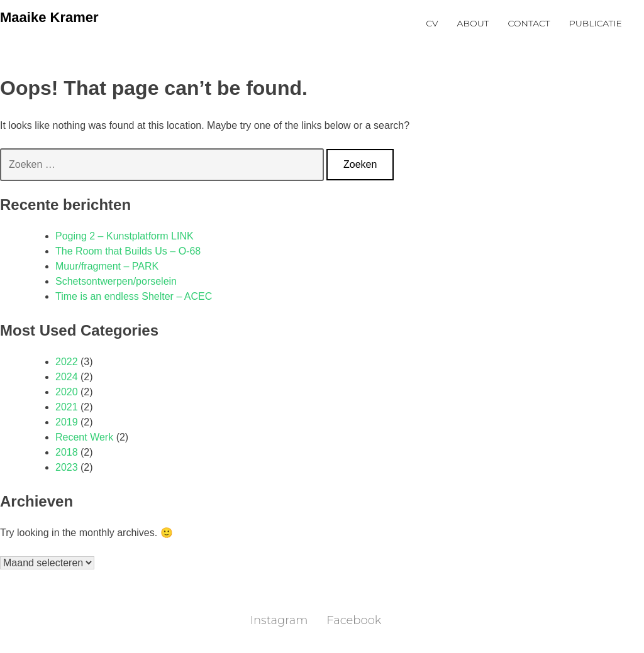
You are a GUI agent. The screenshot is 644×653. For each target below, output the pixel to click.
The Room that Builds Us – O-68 (128, 251)
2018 (67, 452)
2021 (67, 407)
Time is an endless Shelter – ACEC (134, 296)
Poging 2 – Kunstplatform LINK (125, 236)
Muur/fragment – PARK (107, 266)
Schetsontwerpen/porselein (116, 281)
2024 (67, 377)
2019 (67, 422)
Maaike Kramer (49, 17)
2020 (67, 392)
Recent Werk (84, 437)
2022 (67, 362)
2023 (67, 467)
